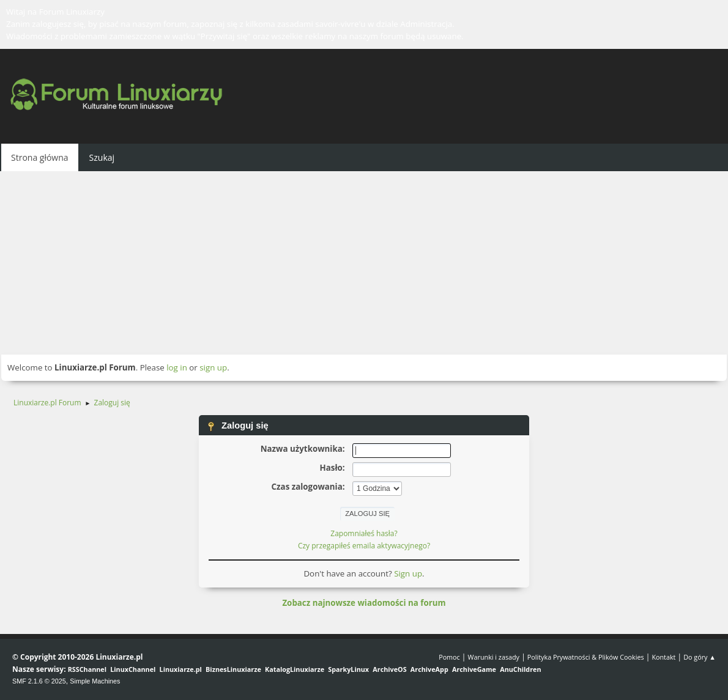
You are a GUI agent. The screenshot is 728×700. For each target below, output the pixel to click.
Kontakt (663, 657)
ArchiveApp (429, 669)
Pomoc (449, 657)
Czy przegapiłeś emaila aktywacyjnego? (364, 546)
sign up (213, 367)
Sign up (408, 573)
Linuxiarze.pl (181, 669)
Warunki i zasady (494, 657)
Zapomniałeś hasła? (364, 533)
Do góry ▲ (700, 657)
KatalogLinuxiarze (295, 669)
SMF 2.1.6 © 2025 (39, 681)
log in (177, 367)
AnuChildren (520, 669)
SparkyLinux (348, 669)
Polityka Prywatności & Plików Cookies (586, 657)
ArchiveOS (389, 669)
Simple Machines (95, 681)
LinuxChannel (133, 669)
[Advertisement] (364, 263)
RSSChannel (87, 669)
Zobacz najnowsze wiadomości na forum (364, 603)
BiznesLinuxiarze (233, 669)
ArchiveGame (474, 669)
